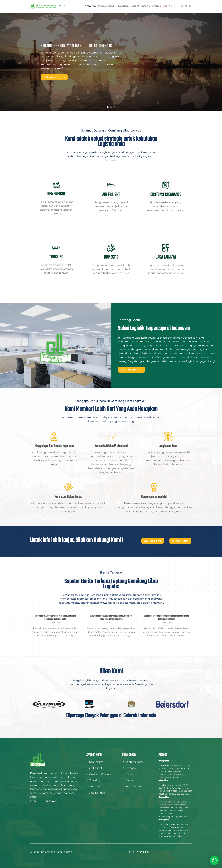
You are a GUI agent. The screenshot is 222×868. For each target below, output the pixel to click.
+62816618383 (183, 833)
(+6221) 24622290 (172, 791)
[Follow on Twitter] (141, 852)
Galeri (136, 6)
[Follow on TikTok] (137, 852)
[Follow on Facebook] (178, 6)
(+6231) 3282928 (174, 774)
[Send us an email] (186, 6)
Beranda (90, 6)
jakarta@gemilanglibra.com (178, 794)
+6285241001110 (165, 814)
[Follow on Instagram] (182, 6)
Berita (146, 6)
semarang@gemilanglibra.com (173, 836)
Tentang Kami (107, 6)
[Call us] (190, 6)
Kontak (156, 6)
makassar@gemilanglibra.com (173, 817)
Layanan (124, 6)
